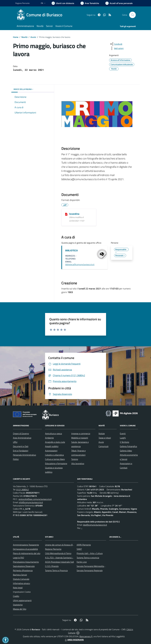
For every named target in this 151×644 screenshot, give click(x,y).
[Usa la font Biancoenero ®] (63, 3)
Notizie (102, 433)
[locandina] (66, 214)
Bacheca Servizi (20, 575)
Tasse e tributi (105, 438)
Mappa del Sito (20, 609)
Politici (16, 459)
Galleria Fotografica (128, 446)
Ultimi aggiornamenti (22, 600)
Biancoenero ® (86, 636)
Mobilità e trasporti (80, 438)
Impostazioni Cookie (22, 592)
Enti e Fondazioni (21, 451)
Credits (16, 596)
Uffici (15, 442)
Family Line (82, 562)
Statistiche (18, 605)
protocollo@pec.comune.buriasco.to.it (35, 499)
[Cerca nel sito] (132, 15)
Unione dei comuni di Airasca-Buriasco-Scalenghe (67, 545)
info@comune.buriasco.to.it (31, 502)
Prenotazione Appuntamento (26, 562)
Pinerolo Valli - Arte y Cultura (90, 553)
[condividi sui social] (116, 44)
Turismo (75, 459)
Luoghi (123, 438)
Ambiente (49, 438)
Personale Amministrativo (24, 455)
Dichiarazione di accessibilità (25, 549)
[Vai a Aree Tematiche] (90, 3)
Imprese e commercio (81, 433)
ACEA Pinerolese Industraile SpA (60, 562)
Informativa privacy (22, 583)
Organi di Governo (21, 433)
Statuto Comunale (21, 579)
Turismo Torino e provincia (88, 558)
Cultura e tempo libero (55, 459)
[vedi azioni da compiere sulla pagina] (117, 48)
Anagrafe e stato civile (55, 442)
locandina (74, 214)
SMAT (79, 549)
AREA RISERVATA (74, 640)
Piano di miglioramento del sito (27, 553)
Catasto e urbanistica (54, 455)
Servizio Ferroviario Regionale (90, 570)
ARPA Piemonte (84, 545)
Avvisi (33, 37)
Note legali (18, 588)
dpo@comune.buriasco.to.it (95, 525)
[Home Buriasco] (40, 15)
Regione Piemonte (53, 549)
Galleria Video (126, 451)
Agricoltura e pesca (53, 433)
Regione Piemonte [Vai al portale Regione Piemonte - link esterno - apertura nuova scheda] (22, 3)
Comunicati (104, 446)
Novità (24, 37)
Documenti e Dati (21, 446)
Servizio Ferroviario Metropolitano (91, 566)
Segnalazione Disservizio (24, 566)
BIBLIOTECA (71, 250)
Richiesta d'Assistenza (23, 570)
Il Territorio (124, 442)
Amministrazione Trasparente (26, 545)
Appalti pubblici (52, 446)
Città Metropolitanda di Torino (58, 553)
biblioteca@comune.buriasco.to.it (80, 264)
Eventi (123, 433)
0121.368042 (23, 490)
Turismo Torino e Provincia (56, 570)
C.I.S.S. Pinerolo (52, 566)
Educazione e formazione (56, 463)
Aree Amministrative (22, 438)
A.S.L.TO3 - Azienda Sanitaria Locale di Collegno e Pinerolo (71, 558)
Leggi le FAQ (19, 558)
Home (16, 37)
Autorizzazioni (51, 451)
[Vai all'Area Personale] (119, 3)
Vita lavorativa (78, 463)
